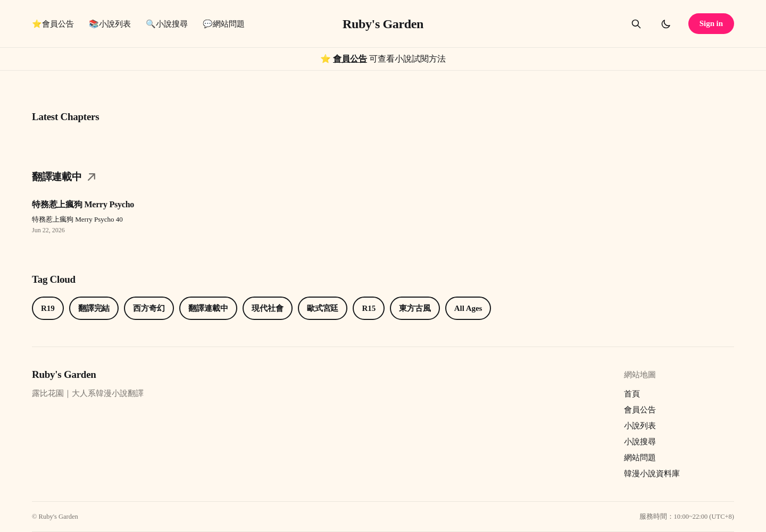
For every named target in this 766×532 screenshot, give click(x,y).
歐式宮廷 (323, 308)
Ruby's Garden (383, 24)
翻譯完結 (94, 308)
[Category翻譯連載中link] (383, 180)
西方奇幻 (149, 308)
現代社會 (268, 308)
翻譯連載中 (208, 308)
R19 (48, 308)
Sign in (711, 23)
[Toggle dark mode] (666, 24)
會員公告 (350, 59)
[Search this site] (636, 24)
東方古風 (415, 308)
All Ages (468, 308)
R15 (369, 308)
